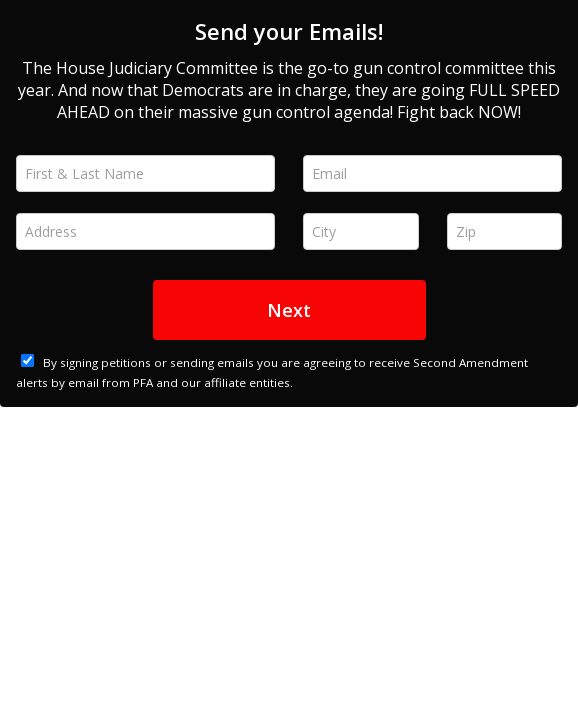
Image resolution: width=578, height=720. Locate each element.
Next (289, 310)
